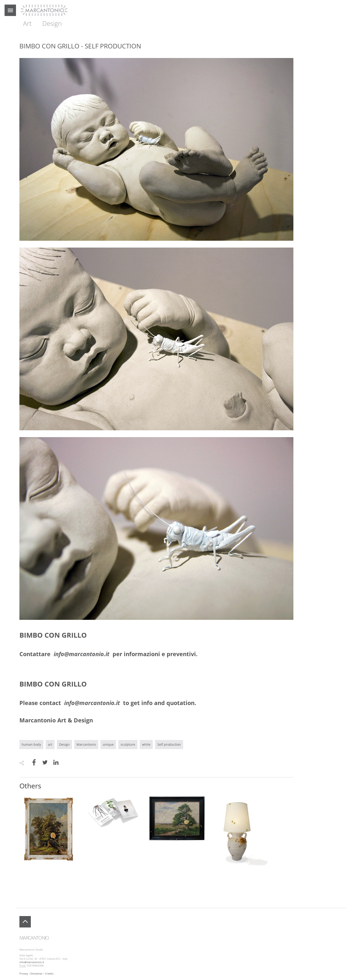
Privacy (24, 974)
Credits (49, 974)
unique (108, 744)
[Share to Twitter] (45, 763)
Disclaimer (37, 974)
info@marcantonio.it (32, 962)
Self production (169, 744)
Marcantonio (86, 744)
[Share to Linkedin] (56, 763)
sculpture (128, 744)
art (50, 744)
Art (27, 23)
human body (31, 744)
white (146, 744)
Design (52, 23)
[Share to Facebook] (34, 763)
